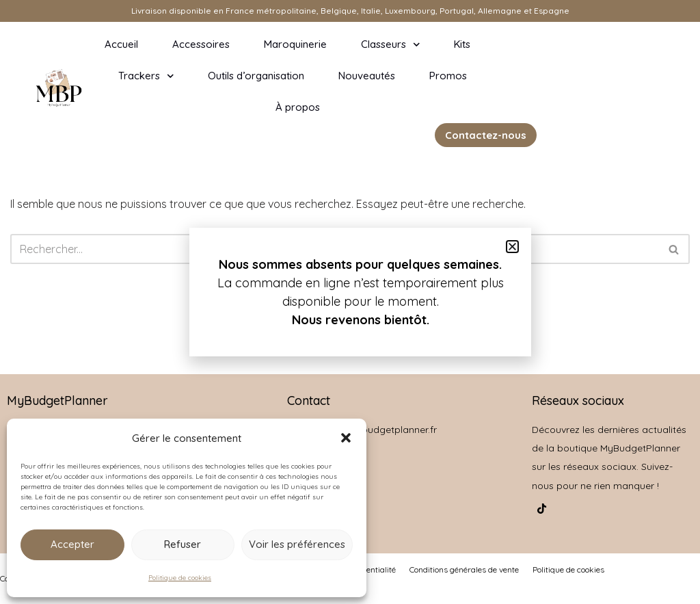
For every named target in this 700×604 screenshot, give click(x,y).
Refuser (183, 544)
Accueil (121, 44)
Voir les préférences (297, 544)
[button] (346, 438)
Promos (448, 76)
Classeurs (391, 45)
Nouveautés (367, 76)
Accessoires (201, 44)
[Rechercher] (674, 249)
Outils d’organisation (256, 76)
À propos (298, 107)
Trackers (146, 76)
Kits (462, 44)
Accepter (72, 544)
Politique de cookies (180, 578)
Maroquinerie (295, 44)
